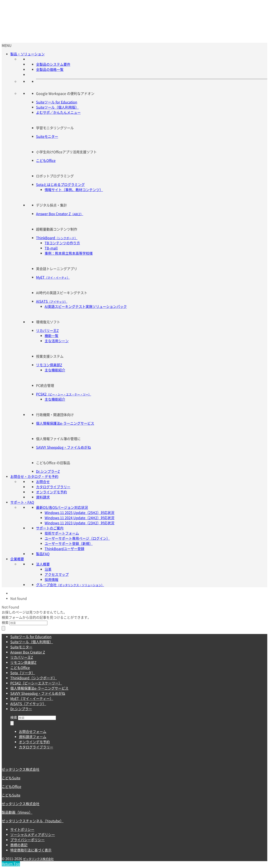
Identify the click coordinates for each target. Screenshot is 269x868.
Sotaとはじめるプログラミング (60, 184)
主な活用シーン (57, 341)
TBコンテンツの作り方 (62, 243)
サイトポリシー (22, 829)
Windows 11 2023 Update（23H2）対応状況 (79, 523)
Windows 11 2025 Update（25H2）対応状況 (79, 512)
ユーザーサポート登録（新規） (69, 543)
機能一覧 (51, 336)
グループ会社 (70, 585)
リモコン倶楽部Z (49, 365)
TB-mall (51, 248)
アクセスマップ (57, 574)
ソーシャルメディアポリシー (33, 835)
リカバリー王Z (47, 330)
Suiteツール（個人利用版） (57, 107)
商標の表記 (19, 845)
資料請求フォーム (33, 737)
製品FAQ (43, 554)
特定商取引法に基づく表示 (31, 850)
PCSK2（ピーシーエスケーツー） (36, 683)
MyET (53, 277)
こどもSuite (11, 778)
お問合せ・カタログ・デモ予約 (34, 476)
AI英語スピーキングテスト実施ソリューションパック (86, 306)
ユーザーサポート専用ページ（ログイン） (77, 538)
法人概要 (43, 564)
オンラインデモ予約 (51, 492)
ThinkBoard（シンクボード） (34, 678)
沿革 (48, 569)
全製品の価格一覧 (50, 69)
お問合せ (43, 482)
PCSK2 (64, 394)
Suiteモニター (47, 136)
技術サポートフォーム (62, 533)
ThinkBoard (57, 238)
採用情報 (51, 579)
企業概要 (17, 559)
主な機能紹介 (55, 370)
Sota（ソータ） (23, 673)
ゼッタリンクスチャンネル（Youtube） (33, 821)
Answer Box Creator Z (60, 214)
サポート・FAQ (22, 502)
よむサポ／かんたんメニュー (58, 112)
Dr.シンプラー (21, 709)
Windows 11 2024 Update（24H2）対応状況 (79, 518)
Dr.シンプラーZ (48, 471)
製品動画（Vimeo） (17, 812)
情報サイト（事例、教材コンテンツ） (74, 190)
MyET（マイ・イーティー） (32, 698)
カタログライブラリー (53, 487)
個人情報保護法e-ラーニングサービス (65, 423)
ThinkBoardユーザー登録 (64, 549)
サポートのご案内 (50, 528)
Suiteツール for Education (57, 102)
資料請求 (43, 497)
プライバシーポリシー (27, 840)
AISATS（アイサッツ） (28, 704)
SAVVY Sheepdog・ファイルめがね (63, 447)
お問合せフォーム (33, 731)
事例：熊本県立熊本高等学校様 (69, 253)
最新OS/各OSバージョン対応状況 (62, 507)
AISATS (52, 301)
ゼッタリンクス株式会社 (21, 769)
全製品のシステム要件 (53, 64)
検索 (5, 622)
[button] (7, 45)
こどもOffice (46, 160)
